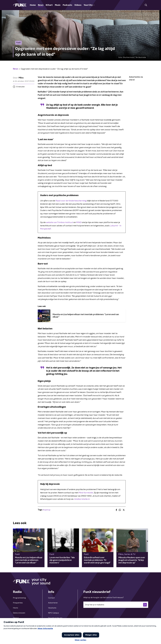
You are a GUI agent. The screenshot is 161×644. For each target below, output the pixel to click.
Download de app (55, 618)
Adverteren (53, 603)
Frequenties (18, 603)
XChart (49, 5)
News (41, 5)
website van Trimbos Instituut (60, 222)
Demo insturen (19, 613)
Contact (51, 598)
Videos (78, 5)
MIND (79, 222)
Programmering (19, 598)
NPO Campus (54, 613)
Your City (89, 5)
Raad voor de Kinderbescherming (71, 201)
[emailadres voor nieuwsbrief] (116, 605)
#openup (47, 510)
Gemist (16, 618)
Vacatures (52, 608)
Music (58, 5)
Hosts (15, 608)
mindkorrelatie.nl (82, 499)
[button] (146, 5)
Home (33, 5)
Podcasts (67, 5)
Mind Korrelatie (86, 493)
